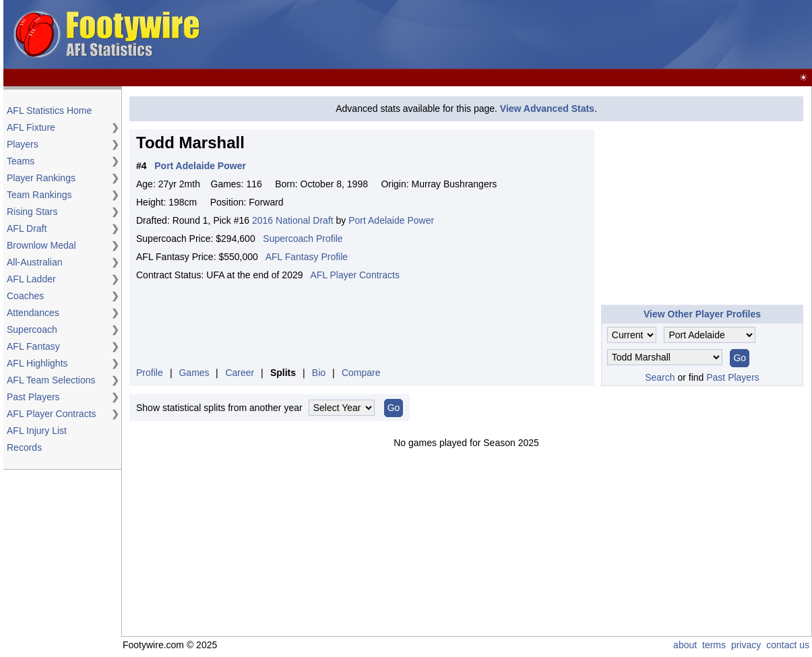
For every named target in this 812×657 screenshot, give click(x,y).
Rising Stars (32, 212)
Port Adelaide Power (391, 220)
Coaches (25, 296)
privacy (746, 645)
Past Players (33, 397)
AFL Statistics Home (49, 111)
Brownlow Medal (41, 245)
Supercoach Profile (303, 239)
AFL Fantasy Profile (307, 257)
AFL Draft (27, 228)
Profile (150, 373)
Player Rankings (41, 178)
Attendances (33, 313)
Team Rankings (39, 195)
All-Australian (34, 262)
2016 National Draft (293, 220)
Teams (21, 161)
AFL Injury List (37, 431)
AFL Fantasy (33, 346)
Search (660, 377)
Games (194, 373)
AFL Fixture (31, 127)
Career (240, 373)
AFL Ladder (31, 279)
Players (23, 144)
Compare (361, 373)
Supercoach (32, 330)
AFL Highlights (37, 363)
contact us (788, 645)
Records (24, 447)
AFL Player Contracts (52, 414)
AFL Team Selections (51, 380)
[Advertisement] (564, 35)
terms (714, 645)
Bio (319, 373)
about (685, 645)
